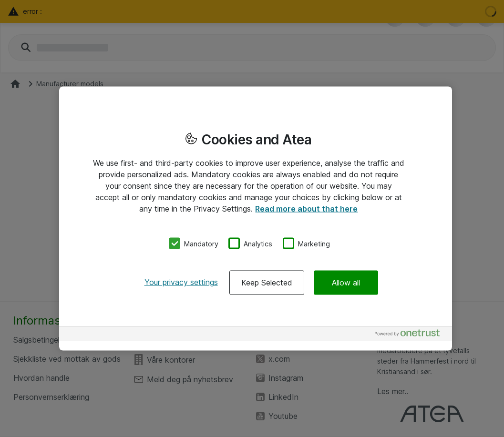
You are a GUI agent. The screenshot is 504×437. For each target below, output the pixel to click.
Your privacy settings (181, 282)
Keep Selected (267, 283)
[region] (256, 218)
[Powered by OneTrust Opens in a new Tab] (411, 335)
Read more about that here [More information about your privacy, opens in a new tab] (306, 208)
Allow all (346, 283)
